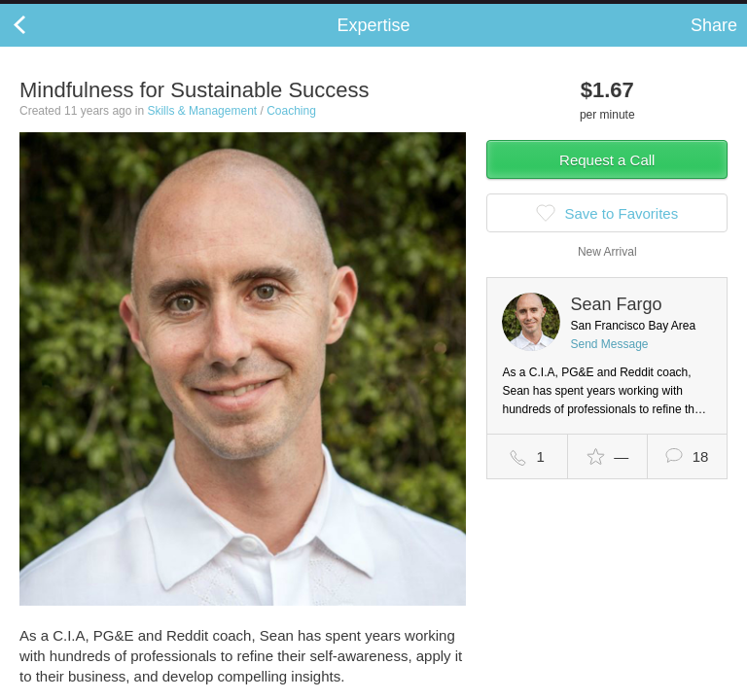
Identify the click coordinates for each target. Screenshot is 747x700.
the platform (104, 11)
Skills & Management (202, 130)
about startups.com (671, 13)
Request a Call (607, 179)
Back (39, 45)
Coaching (291, 130)
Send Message (609, 364)
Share (714, 45)
